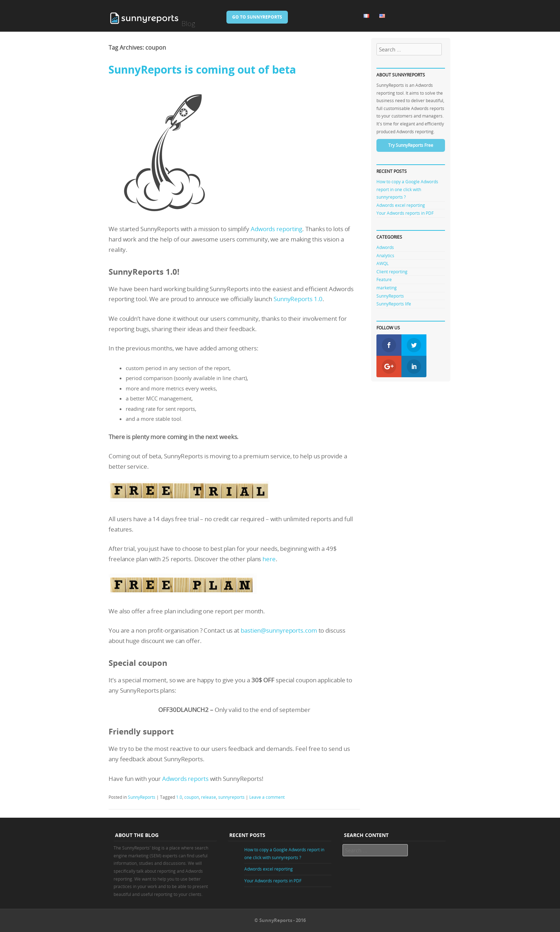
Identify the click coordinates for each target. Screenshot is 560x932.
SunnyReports (142, 797)
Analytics (385, 255)
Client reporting (392, 271)
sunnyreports (231, 797)
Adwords (385, 247)
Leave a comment (267, 797)
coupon (192, 797)
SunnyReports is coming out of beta (202, 69)
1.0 (179, 797)
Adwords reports (185, 779)
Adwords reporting (276, 229)
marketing (387, 288)
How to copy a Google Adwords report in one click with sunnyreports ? (407, 189)
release (209, 797)
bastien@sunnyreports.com (279, 630)
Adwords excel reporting (401, 205)
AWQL (382, 263)
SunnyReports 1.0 (298, 299)
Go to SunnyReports (257, 17)
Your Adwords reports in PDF (405, 213)
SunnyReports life (394, 304)
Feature (384, 279)
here (269, 559)
